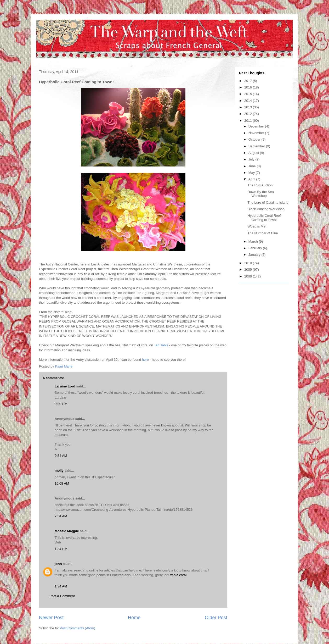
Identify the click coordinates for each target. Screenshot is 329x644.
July (252, 159)
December (257, 126)
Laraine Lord (65, 386)
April (252, 179)
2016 (249, 87)
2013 (249, 107)
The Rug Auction (260, 185)
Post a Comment (62, 596)
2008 (249, 276)
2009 (249, 270)
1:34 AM (61, 586)
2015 (249, 94)
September (257, 146)
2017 (249, 81)
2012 (249, 114)
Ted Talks (161, 345)
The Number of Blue (263, 233)
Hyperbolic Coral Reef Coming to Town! (264, 218)
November (257, 133)
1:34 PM (61, 549)
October (255, 139)
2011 (249, 121)
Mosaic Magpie (67, 531)
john (58, 564)
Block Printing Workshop (266, 209)
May (252, 173)
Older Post (216, 618)
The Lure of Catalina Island (268, 202)
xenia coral (178, 575)
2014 (249, 101)
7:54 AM (61, 516)
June (253, 166)
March (254, 241)
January (255, 255)
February (256, 248)
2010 (249, 263)
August (254, 153)
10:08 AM (62, 483)
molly (59, 471)
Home (134, 618)
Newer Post (51, 618)
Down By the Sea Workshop (260, 194)
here (145, 360)
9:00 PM (61, 404)
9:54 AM (61, 456)
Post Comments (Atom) (78, 628)
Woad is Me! (257, 226)
